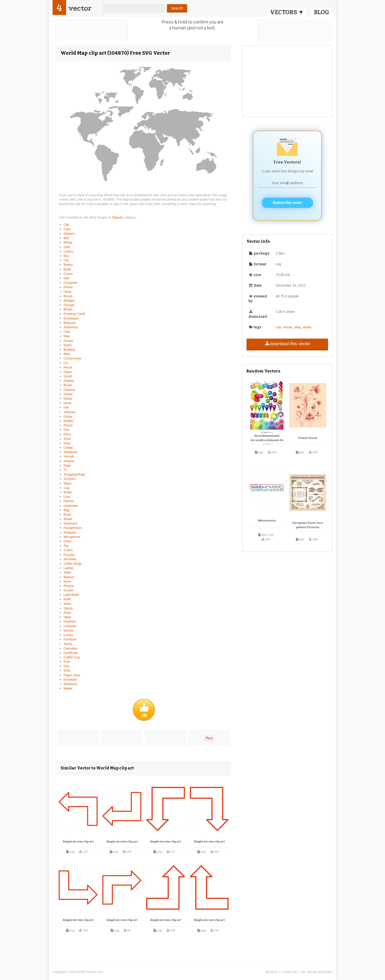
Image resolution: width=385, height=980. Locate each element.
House (68, 287)
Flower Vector (308, 438)
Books (68, 309)
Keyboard (70, 523)
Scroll (68, 376)
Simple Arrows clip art (78, 842)
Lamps (68, 635)
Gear (67, 443)
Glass (68, 372)
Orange (69, 305)
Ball (66, 238)
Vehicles (69, 412)
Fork (67, 662)
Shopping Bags (74, 474)
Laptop (69, 568)
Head (67, 292)
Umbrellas (71, 506)
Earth (67, 269)
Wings (68, 242)
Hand (67, 403)
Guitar (68, 416)
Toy (66, 546)
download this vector (287, 344)
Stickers (69, 234)
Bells (67, 354)
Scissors (70, 479)
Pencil (68, 367)
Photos (69, 586)
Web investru (267, 521)
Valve (68, 617)
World (307, 327)
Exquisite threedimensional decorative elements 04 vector (267, 438)
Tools (67, 439)
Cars (67, 332)
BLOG (322, 12)
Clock (68, 541)
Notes (68, 345)
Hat (66, 407)
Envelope (70, 680)
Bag (66, 510)
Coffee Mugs (73, 564)
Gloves (69, 630)
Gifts (67, 247)
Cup (67, 488)
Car (66, 260)
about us (272, 972)
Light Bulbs (71, 595)
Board (68, 519)
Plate (67, 465)
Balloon (69, 577)
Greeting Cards (74, 314)
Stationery (71, 327)
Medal (68, 688)
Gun (67, 666)
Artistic (288, 327)
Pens (67, 434)
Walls (67, 604)
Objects (118, 217)
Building (69, 350)
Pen (66, 430)
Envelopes (71, 318)
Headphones (73, 528)
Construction (73, 358)
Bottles (69, 421)
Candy (68, 448)
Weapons (70, 684)
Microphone (72, 537)
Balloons (70, 323)
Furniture (70, 639)
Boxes (68, 296)
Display (69, 381)
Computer (71, 283)
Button (68, 265)
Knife (67, 599)
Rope (67, 613)
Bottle (68, 492)
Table (67, 572)
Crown (68, 274)
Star (67, 278)
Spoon (68, 608)
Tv (65, 470)
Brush (68, 385)
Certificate (71, 653)
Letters (69, 251)
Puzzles (69, 555)
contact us (289, 972)
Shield (68, 394)
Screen (69, 590)
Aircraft (69, 456)
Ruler (67, 515)
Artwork (69, 461)
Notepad (70, 532)
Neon (67, 581)
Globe (68, 399)
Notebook (70, 452)
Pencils (69, 501)
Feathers (70, 621)
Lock (67, 497)
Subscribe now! (287, 203)
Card (67, 229)
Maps (68, 483)
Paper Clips (72, 675)
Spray (68, 644)
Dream (68, 341)
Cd (66, 363)
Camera (69, 390)
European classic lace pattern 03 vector (308, 525)
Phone (68, 425)
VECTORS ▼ (287, 12)
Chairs (68, 550)
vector (80, 8)
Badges (69, 300)
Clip (66, 225)
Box (66, 256)
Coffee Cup (72, 657)
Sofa (67, 670)
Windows (70, 559)
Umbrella (70, 626)
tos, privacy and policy (317, 972)
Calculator (71, 648)
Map (67, 336)
